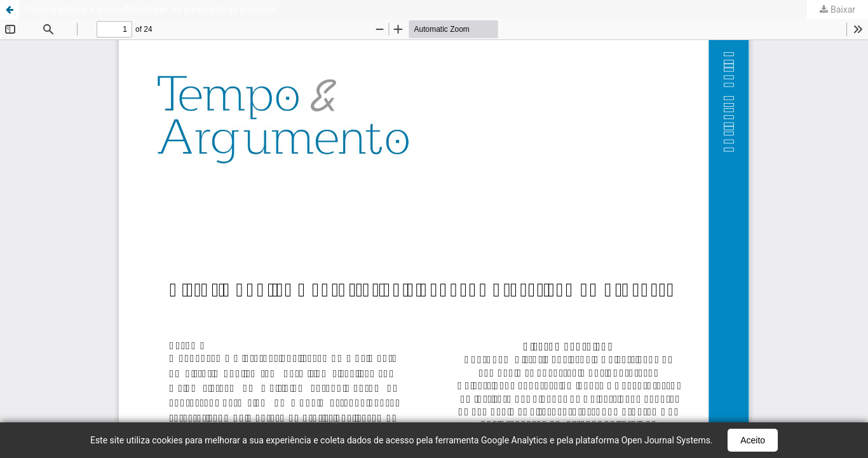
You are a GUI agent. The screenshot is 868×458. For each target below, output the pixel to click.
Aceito (753, 440)
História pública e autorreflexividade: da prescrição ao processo (151, 10)
